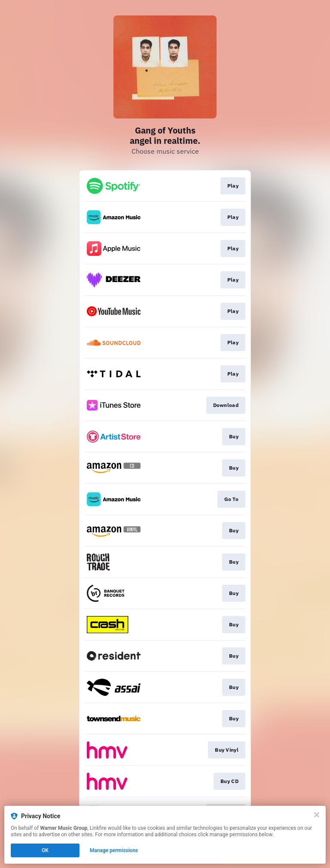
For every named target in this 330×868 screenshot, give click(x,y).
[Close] (317, 815)
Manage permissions (114, 850)
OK (45, 850)
